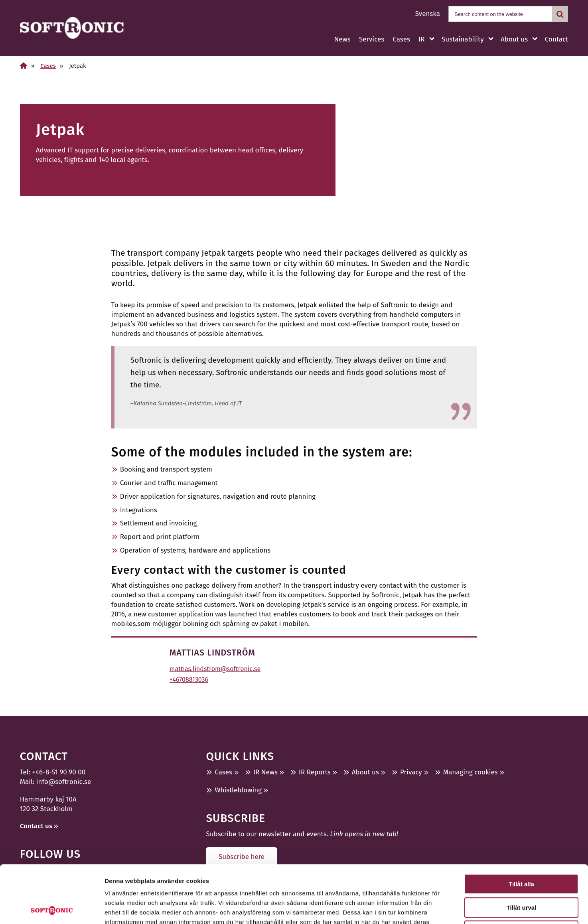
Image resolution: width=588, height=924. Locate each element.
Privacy (411, 772)
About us (514, 39)
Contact (557, 39)
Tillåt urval (522, 850)
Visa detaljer (433, 908)
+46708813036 (189, 680)
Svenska (428, 14)
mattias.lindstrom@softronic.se (215, 669)
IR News (265, 772)
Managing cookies (471, 772)
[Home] (24, 66)
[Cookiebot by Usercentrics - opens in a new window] (52, 908)
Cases (401, 39)
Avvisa (521, 873)
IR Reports (315, 772)
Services (372, 39)
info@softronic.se (64, 782)
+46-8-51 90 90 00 (59, 772)
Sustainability (463, 39)
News (342, 39)
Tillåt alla (521, 826)
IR (421, 39)
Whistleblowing (238, 790)
